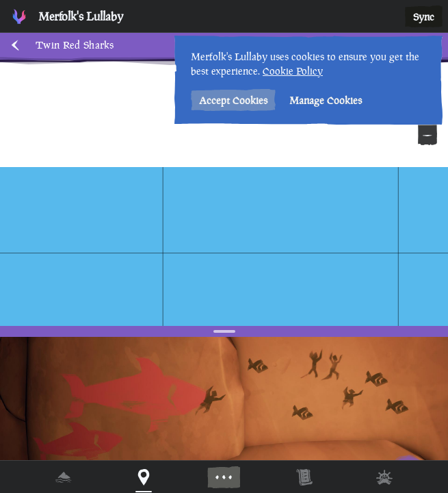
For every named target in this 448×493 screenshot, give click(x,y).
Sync (424, 17)
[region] (224, 246)
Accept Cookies (233, 100)
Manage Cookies (326, 100)
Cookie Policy (293, 71)
